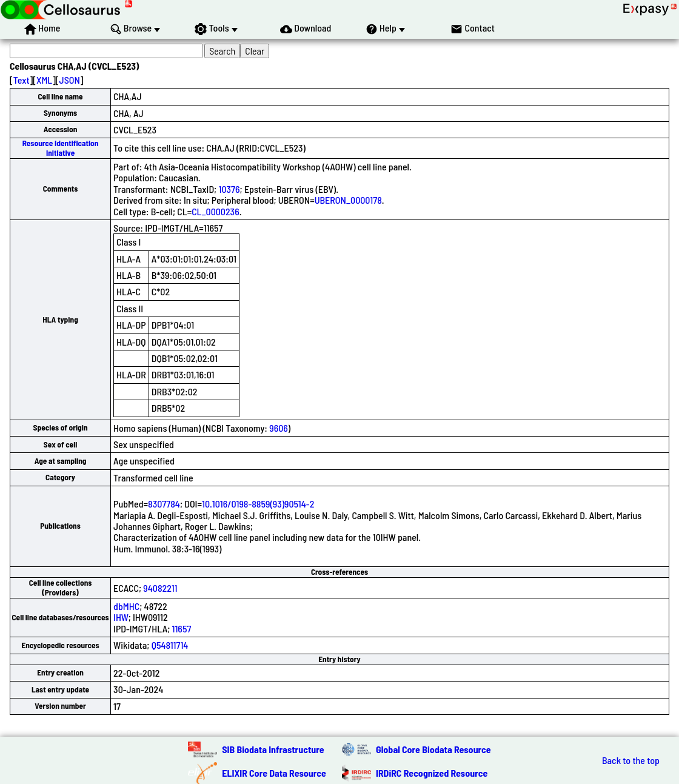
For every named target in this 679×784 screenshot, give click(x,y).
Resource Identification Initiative (61, 148)
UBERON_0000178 (348, 200)
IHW (121, 617)
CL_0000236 (216, 211)
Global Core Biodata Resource (433, 749)
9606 (279, 428)
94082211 (160, 588)
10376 (229, 189)
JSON (70, 80)
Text (22, 80)
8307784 (164, 504)
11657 (182, 628)
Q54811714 (170, 645)
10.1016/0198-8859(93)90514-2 (258, 504)
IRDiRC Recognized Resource (432, 773)
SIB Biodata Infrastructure (273, 749)
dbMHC (126, 606)
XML (44, 80)
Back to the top (631, 760)
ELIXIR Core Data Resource (274, 773)
